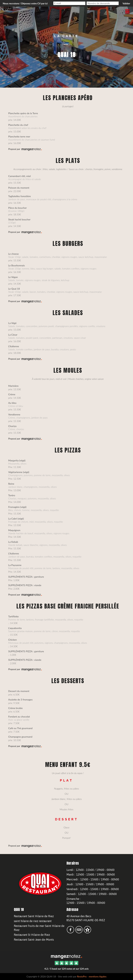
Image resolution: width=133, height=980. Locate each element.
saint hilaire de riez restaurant (33, 921)
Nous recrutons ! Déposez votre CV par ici (25, 3)
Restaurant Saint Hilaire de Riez (34, 916)
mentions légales (98, 976)
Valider (126, 3)
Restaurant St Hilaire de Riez (32, 935)
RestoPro (82, 976)
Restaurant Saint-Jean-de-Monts (34, 940)
